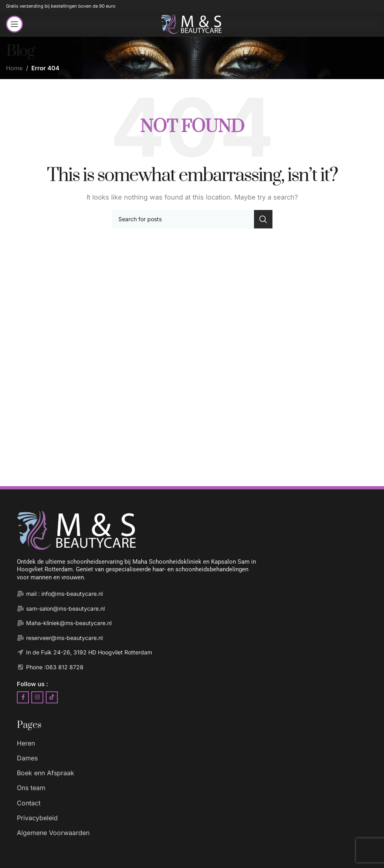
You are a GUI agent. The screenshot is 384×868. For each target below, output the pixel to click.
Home (14, 68)
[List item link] (200, 743)
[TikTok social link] (52, 697)
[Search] (192, 219)
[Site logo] (192, 23)
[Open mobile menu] (14, 24)
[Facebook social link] (23, 697)
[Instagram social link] (37, 697)
